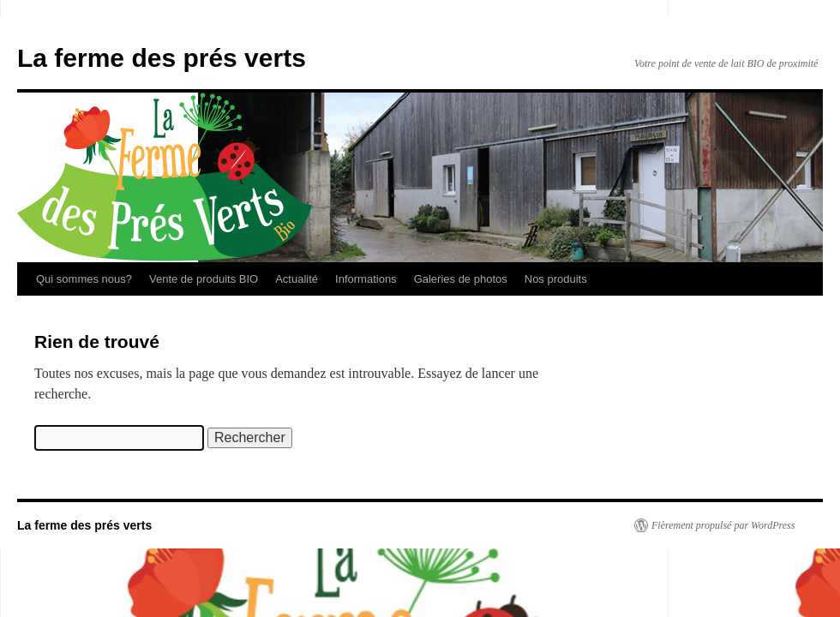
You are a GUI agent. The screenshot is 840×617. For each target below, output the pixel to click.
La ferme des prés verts (162, 58)
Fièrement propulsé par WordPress (723, 525)
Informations (366, 279)
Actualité (297, 279)
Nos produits (556, 279)
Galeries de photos (461, 279)
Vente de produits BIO (204, 279)
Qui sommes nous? (84, 279)
